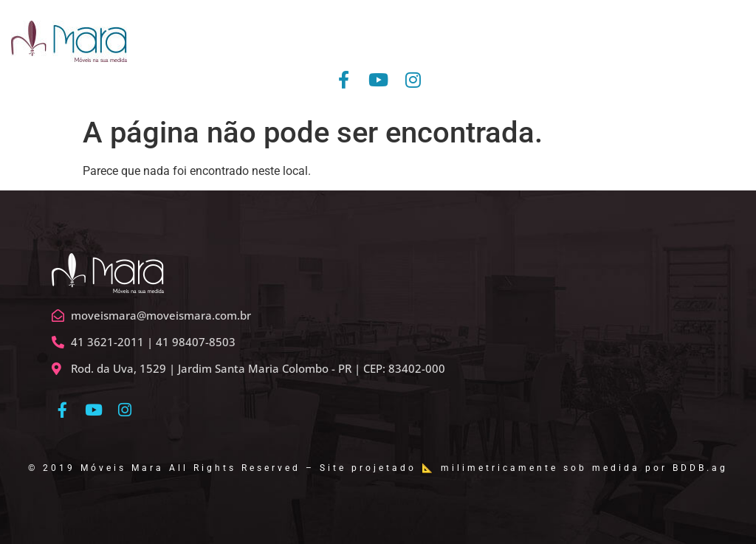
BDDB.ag (700, 468)
